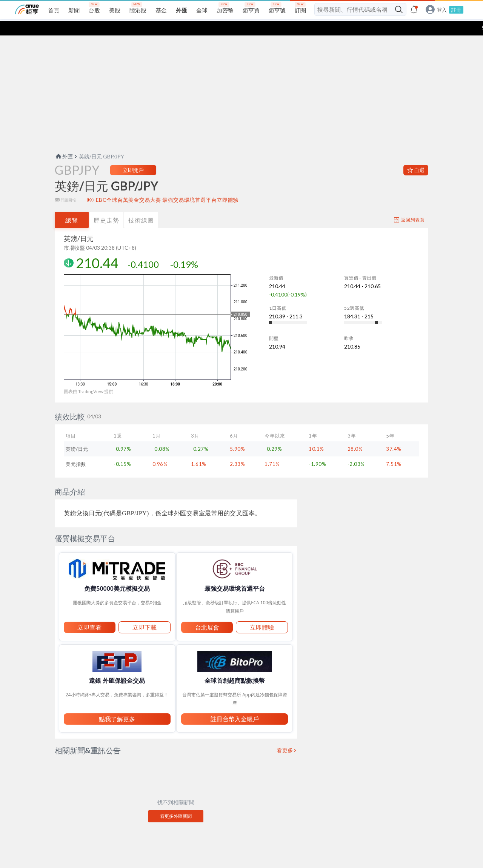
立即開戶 (133, 155)
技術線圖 (141, 205)
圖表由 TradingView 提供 (88, 377)
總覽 (72, 205)
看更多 (285, 736)
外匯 (64, 142)
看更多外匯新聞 (176, 801)
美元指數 (76, 449)
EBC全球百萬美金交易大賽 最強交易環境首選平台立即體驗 (167, 185)
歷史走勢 (106, 205)
